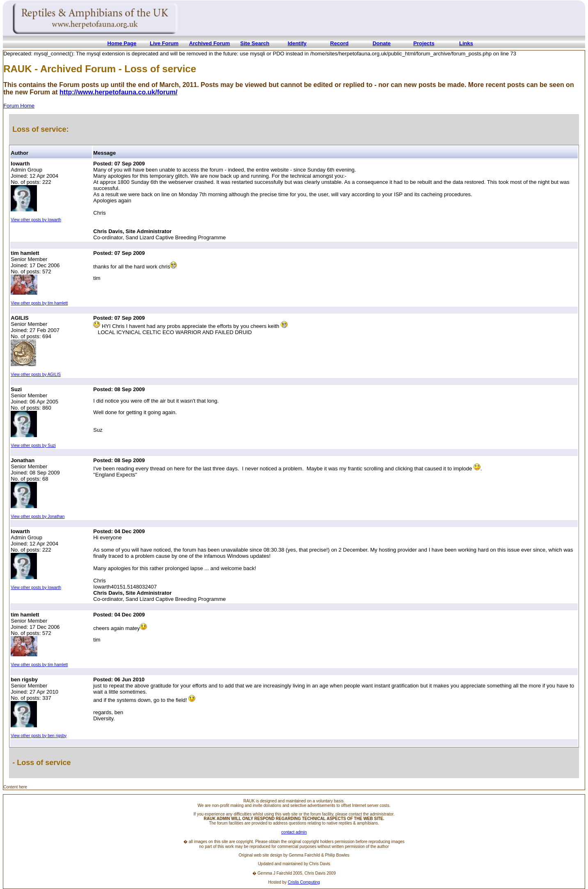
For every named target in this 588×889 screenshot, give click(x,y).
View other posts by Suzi (33, 446)
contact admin (294, 832)
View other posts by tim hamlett (39, 303)
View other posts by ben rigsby (39, 736)
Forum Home (19, 106)
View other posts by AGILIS (36, 375)
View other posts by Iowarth (36, 220)
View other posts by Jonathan (38, 517)
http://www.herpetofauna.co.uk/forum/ (118, 92)
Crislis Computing (304, 882)
